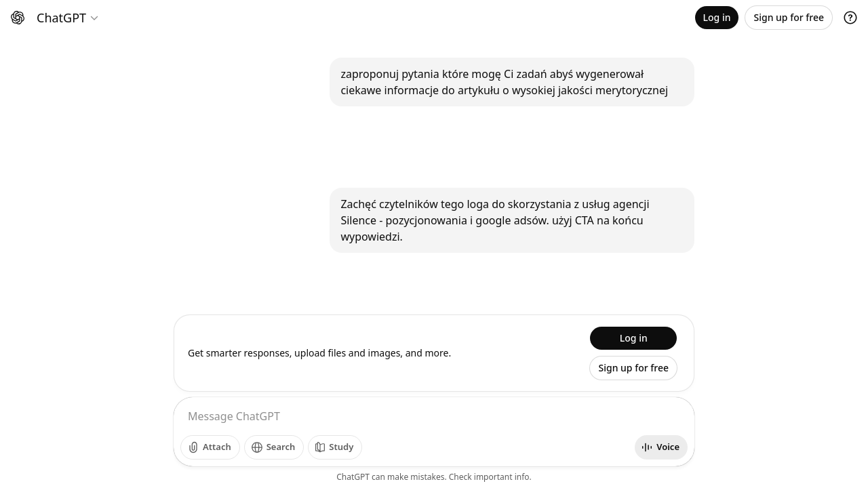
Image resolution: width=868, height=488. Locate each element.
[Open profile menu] (848, 18)
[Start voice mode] (661, 447)
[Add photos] (210, 447)
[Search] (274, 447)
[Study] (335, 447)
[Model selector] (68, 18)
